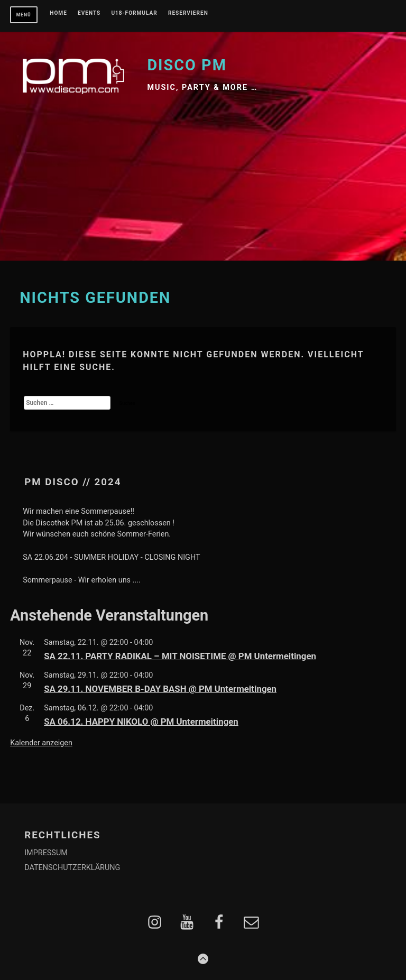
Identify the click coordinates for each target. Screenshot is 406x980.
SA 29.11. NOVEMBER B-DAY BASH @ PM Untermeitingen (160, 689)
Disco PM (187, 65)
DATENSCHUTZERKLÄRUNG (72, 868)
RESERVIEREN (188, 13)
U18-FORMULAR (134, 13)
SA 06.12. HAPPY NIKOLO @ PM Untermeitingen (141, 722)
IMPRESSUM (46, 853)
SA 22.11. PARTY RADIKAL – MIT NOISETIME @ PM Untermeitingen (180, 656)
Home (58, 13)
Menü (24, 15)
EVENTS (89, 13)
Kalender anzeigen (41, 743)
